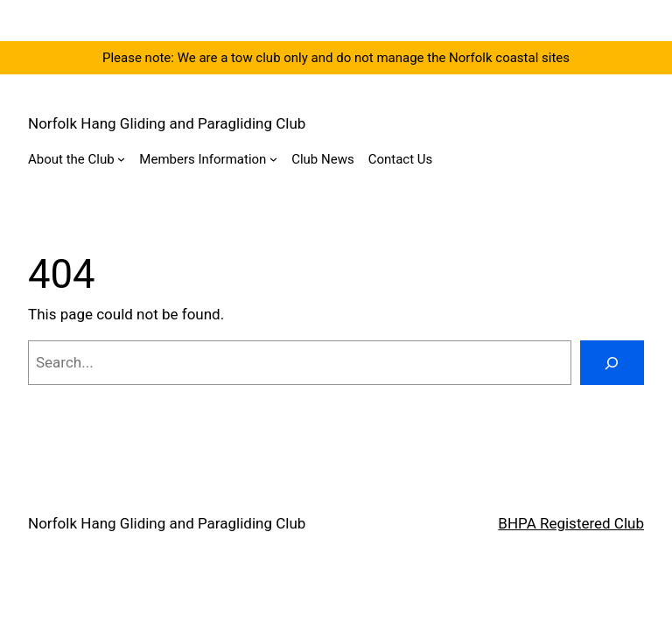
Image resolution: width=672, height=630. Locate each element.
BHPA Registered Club (571, 523)
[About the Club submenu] (121, 159)
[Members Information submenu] (273, 159)
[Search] (612, 363)
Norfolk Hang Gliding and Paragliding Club (167, 123)
